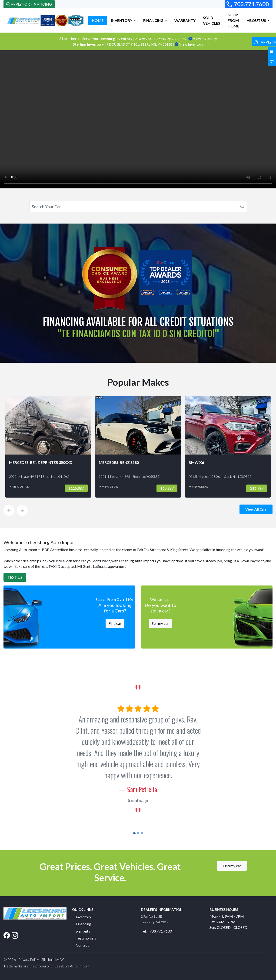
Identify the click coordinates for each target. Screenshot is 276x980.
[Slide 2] (138, 833)
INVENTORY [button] (122, 20)
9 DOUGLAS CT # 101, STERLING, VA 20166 (140, 44)
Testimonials (86, 938)
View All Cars (256, 509)
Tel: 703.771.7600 (156, 931)
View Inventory (203, 38)
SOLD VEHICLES (212, 20)
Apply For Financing (29, 4)
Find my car (232, 866)
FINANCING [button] (154, 20)
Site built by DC (53, 960)
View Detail (19, 487)
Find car (115, 623)
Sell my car (160, 623)
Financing (83, 924)
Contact (82, 945)
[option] (48, 447)
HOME (98, 20)
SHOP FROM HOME (233, 20)
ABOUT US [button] (257, 20)
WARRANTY (185, 20)
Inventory (83, 917)
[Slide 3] (142, 833)
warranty (83, 931)
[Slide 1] (134, 833)
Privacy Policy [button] (29, 960)
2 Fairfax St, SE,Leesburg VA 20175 (161, 39)
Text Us (15, 577)
